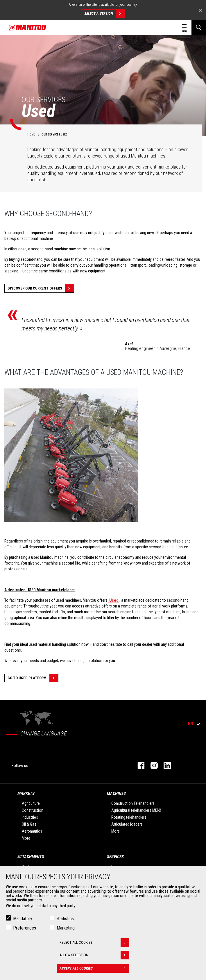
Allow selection (94, 955)
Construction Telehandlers (133, 803)
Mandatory (23, 919)
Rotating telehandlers (129, 817)
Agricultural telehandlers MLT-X (136, 810)
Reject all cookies (94, 943)
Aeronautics (32, 831)
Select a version (104, 14)
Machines (116, 793)
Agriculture (31, 803)
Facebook (138, 765)
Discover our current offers (41, 288)
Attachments (31, 857)
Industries (30, 817)
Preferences (25, 928)
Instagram (151, 765)
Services (115, 857)
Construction (33, 810)
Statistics (65, 919)
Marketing (66, 928)
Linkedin (164, 765)
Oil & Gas (29, 824)
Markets (26, 793)
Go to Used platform (33, 678)
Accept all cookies (94, 968)
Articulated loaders (127, 824)
